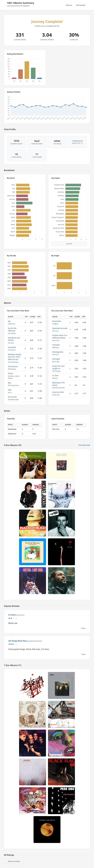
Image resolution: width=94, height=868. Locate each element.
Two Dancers (13, 366)
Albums (69, 5)
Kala (10, 390)
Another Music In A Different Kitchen (60, 337)
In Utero (56, 375)
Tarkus (11, 373)
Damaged (56, 359)
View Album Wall (84, 445)
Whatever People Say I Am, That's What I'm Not (15, 357)
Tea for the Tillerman (12, 329)
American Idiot (58, 392)
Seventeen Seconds (60, 328)
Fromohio (56, 345)
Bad (9, 383)
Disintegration (58, 352)
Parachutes (57, 321)
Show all (69, 244)
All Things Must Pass (18, 641)
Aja (9, 321)
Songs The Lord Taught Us (58, 367)
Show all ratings (14, 861)
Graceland (12, 347)
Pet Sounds (12, 397)
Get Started (81, 5)
